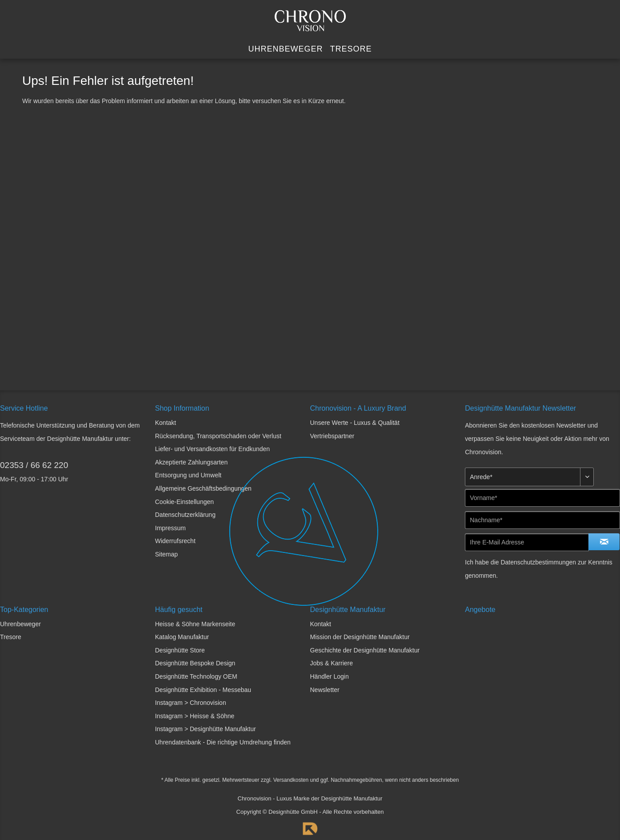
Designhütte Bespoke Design (195, 663)
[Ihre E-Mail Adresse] (527, 542)
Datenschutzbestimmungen (538, 562)
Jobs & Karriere (332, 663)
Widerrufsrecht (175, 541)
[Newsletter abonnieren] (604, 542)
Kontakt (166, 423)
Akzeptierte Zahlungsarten (191, 462)
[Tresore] (351, 49)
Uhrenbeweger (20, 624)
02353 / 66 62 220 (34, 465)
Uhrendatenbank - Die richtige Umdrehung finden (223, 742)
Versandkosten (291, 780)
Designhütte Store (180, 650)
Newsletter (325, 690)
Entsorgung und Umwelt (188, 475)
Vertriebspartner (332, 436)
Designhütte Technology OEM (196, 676)
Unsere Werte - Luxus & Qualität (355, 423)
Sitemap (166, 554)
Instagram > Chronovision (191, 703)
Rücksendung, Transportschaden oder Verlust (218, 436)
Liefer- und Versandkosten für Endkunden (212, 449)
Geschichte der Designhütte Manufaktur (365, 650)
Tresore (11, 637)
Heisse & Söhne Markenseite (195, 624)
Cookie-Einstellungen (184, 502)
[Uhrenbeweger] (285, 49)
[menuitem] (285, 49)
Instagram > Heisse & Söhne (195, 716)
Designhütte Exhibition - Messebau (203, 690)
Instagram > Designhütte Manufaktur (206, 729)
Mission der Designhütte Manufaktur (360, 637)
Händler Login (330, 676)
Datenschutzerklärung (185, 515)
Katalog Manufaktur (182, 637)
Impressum (170, 528)
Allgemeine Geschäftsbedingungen (203, 488)
